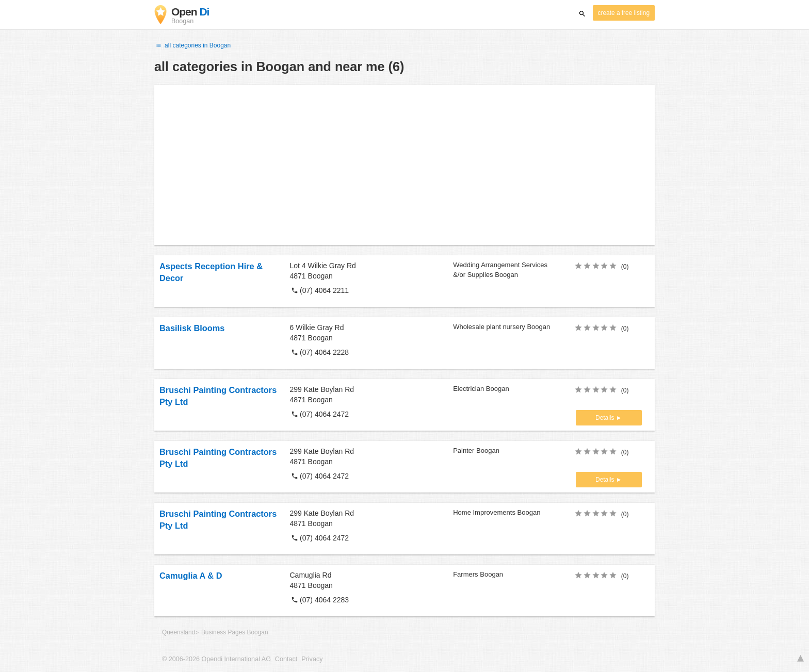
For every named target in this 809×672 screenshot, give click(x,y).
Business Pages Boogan (235, 632)
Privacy (312, 659)
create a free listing (624, 13)
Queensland (179, 632)
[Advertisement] (405, 165)
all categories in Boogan (192, 45)
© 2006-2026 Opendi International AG (216, 659)
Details (606, 418)
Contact (286, 659)
